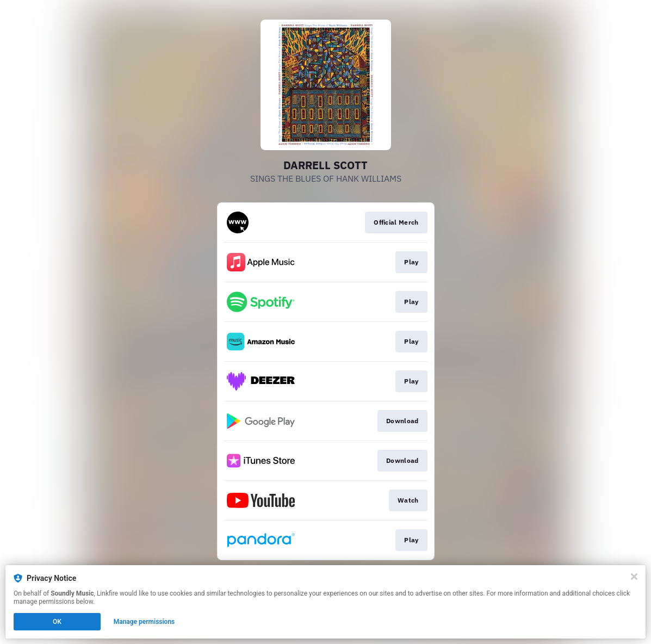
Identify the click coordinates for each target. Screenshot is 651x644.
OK (57, 622)
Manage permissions (144, 622)
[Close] (634, 577)
